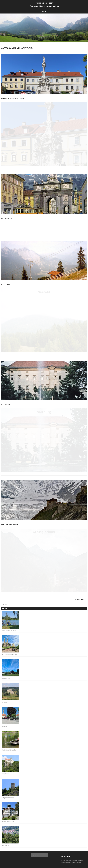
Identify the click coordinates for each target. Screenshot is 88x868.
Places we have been (44, 3)
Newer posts (80, 599)
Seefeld (5, 285)
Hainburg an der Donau (13, 98)
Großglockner (10, 525)
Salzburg (6, 405)
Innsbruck (7, 218)
